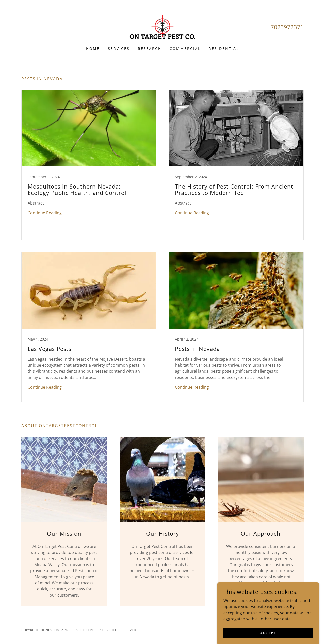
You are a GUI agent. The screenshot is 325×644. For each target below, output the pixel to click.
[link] (162, 26)
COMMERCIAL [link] (185, 49)
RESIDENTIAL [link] (224, 49)
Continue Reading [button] (45, 213)
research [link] (150, 49)
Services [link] (119, 49)
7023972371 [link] (287, 27)
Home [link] (93, 49)
